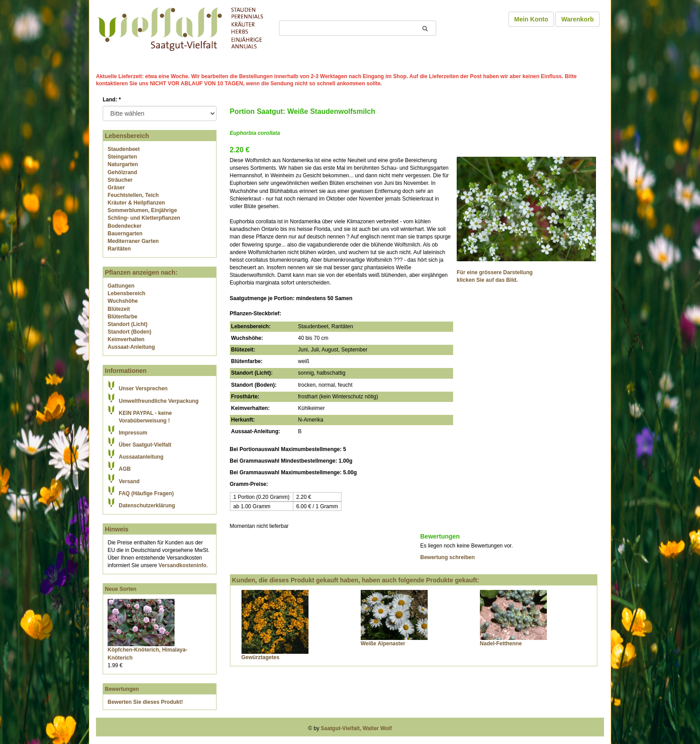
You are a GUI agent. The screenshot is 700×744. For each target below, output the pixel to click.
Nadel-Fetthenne (501, 644)
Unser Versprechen (143, 389)
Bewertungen (122, 689)
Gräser (116, 188)
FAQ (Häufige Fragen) (146, 493)
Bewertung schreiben (447, 557)
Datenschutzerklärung (147, 506)
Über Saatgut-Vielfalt (145, 445)
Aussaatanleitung (141, 457)
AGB (125, 469)
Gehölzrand (122, 172)
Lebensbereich (127, 293)
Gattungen (121, 286)
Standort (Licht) (127, 324)
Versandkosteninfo (182, 565)
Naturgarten (123, 164)
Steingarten (122, 157)
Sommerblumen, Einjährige (142, 210)
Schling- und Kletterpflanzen (144, 218)
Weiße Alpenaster (383, 644)
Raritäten (119, 249)
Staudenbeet (124, 149)
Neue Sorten (121, 589)
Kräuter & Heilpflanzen (136, 203)
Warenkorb (577, 19)
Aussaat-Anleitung (131, 347)
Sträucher (120, 180)
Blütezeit (119, 309)
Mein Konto (531, 19)
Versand (129, 481)
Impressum (133, 433)
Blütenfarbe (123, 317)
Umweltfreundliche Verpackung (159, 401)
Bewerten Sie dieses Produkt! (145, 702)
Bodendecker (125, 226)
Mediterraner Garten (133, 241)
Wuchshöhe (123, 301)
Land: (112, 100)
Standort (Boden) (129, 332)
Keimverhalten (126, 339)
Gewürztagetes (260, 657)
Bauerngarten (125, 234)
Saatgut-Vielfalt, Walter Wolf (356, 728)
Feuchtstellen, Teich (133, 195)
